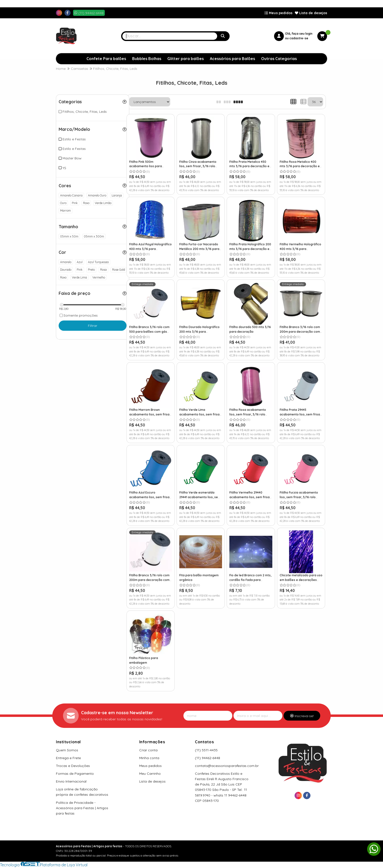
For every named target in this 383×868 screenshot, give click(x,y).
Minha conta (149, 758)
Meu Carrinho (150, 774)
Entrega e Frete (68, 758)
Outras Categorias (279, 59)
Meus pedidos (278, 13)
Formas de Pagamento (75, 774)
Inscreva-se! (302, 716)
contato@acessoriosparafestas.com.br (227, 766)
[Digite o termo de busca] (170, 36)
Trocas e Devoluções (73, 766)
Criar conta (148, 750)
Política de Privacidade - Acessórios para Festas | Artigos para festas (82, 808)
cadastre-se (299, 38)
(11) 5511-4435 (206, 750)
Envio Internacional (71, 781)
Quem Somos (67, 750)
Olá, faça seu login (299, 34)
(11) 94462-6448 (207, 758)
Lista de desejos (311, 13)
